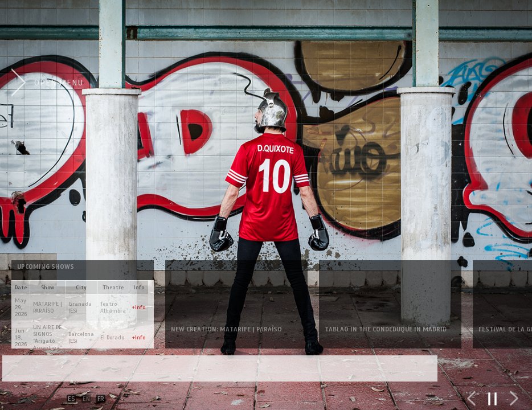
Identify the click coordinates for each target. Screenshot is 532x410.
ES (71, 399)
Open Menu (59, 83)
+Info (139, 307)
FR (101, 399)
